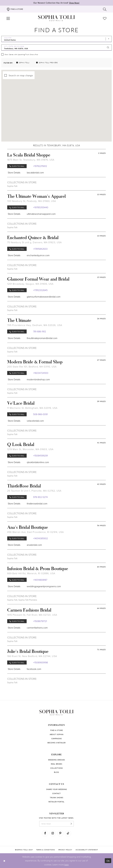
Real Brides (57, 764)
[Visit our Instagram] (53, 833)
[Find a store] (15, 9)
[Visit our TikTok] (68, 833)
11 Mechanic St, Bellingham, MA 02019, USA (32, 408)
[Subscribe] (71, 824)
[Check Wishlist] (105, 18)
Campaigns (57, 739)
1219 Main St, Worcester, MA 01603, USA (30, 449)
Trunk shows (57, 798)
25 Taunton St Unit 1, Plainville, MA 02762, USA (34, 491)
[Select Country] (56, 39)
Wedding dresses (57, 760)
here (66, 864)
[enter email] (56, 824)
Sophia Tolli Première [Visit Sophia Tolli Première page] (28, 600)
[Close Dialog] (4, 861)
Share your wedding (57, 789)
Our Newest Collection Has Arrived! (56, 3)
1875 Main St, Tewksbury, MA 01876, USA (31, 160)
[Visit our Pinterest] (60, 833)
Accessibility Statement (87, 850)
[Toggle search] (105, 9)
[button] (8, 18)
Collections (57, 768)
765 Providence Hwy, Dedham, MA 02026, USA (35, 325)
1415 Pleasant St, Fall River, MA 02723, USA (32, 615)
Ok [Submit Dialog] (108, 861)
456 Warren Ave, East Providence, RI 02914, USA (35, 532)
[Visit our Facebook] (45, 833)
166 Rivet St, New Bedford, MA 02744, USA (32, 656)
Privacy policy (65, 850)
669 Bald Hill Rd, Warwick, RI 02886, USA (31, 573)
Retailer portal (56, 802)
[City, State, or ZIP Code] (56, 48)
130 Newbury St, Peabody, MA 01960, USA (32, 201)
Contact (56, 793)
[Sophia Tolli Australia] (56, 18)
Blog (56, 772)
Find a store (57, 730)
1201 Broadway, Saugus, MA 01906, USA (30, 284)
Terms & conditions (46, 850)
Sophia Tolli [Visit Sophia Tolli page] (12, 186)
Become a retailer (57, 743)
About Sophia (57, 734)
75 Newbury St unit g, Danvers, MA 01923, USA (34, 242)
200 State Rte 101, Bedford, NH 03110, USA (32, 367)
